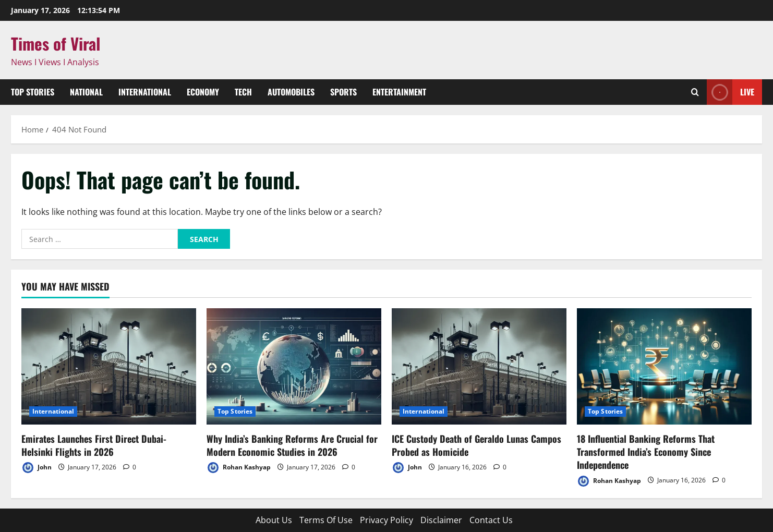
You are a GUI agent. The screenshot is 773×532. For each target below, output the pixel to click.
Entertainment (399, 92)
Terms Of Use (326, 520)
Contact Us (491, 520)
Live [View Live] (730, 92)
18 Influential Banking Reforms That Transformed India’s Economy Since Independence (646, 452)
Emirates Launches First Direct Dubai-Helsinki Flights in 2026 (94, 445)
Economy (203, 92)
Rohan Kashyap (239, 468)
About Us (274, 520)
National (86, 92)
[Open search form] (695, 92)
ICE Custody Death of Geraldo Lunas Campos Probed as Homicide (476, 445)
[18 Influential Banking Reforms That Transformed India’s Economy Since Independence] (664, 366)
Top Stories (33, 92)
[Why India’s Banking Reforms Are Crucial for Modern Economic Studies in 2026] (294, 366)
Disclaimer (441, 520)
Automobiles (291, 92)
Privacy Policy (386, 520)
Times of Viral (56, 43)
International (145, 92)
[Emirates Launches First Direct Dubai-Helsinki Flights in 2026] (109, 366)
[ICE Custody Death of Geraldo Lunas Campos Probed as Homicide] (479, 366)
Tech (243, 92)
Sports (343, 92)
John (37, 468)
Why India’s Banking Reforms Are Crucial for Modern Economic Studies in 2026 (292, 445)
